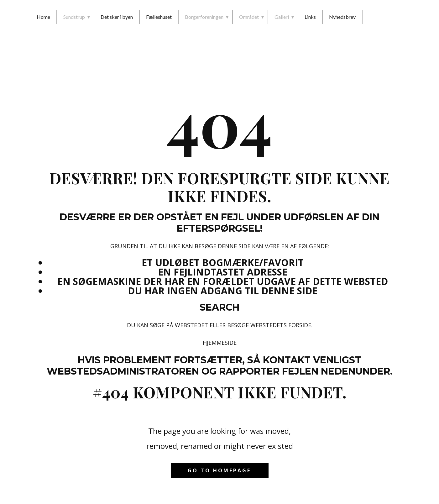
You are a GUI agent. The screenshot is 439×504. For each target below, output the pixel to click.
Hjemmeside (220, 343)
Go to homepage (219, 470)
